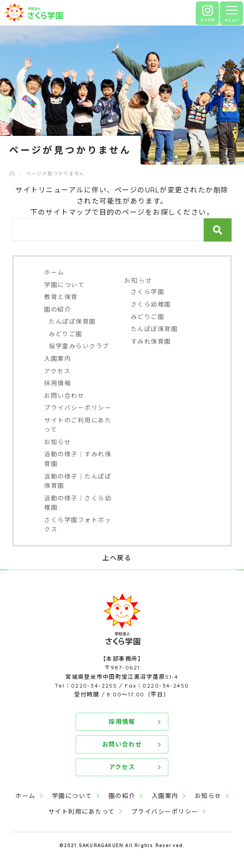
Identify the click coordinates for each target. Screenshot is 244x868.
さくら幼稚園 (151, 304)
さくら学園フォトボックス (78, 525)
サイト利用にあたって (82, 811)
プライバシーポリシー (78, 408)
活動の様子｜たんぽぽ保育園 (78, 481)
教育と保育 (61, 297)
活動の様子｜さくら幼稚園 (78, 503)
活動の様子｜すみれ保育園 (78, 459)
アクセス (57, 371)
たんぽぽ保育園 (72, 321)
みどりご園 (66, 334)
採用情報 (58, 383)
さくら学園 (148, 292)
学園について (64, 285)
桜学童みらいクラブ (79, 346)
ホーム (54, 272)
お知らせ (58, 442)
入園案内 (58, 358)
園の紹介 (58, 309)
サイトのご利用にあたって (78, 425)
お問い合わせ (64, 396)
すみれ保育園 (151, 341)
